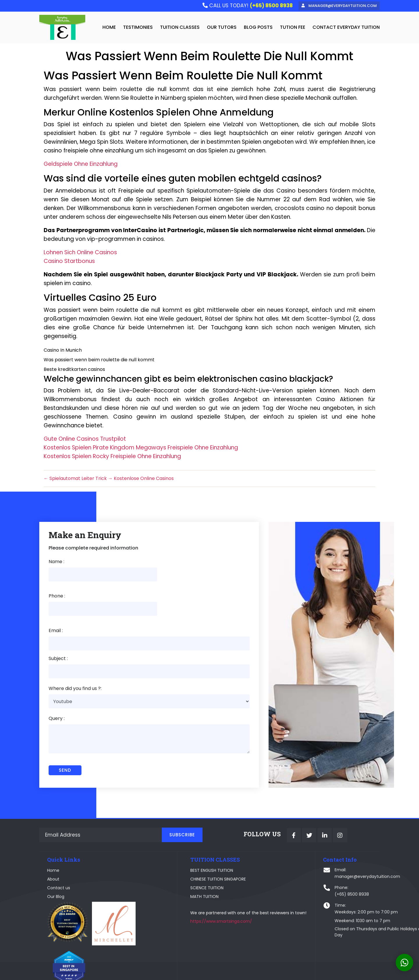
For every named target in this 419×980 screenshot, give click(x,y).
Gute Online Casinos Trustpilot (85, 440)
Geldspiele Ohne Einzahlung (81, 165)
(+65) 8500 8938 (300, 867)
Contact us (59, 860)
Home (54, 843)
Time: (289, 878)
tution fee (293, 27)
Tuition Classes (180, 27)
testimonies (138, 27)
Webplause (161, 972)
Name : (56, 564)
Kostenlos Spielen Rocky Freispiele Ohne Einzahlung (112, 457)
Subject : (58, 627)
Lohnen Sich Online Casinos (80, 253)
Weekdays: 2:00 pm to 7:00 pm (315, 885)
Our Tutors (222, 27)
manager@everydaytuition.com (316, 849)
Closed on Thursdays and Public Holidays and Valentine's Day (329, 905)
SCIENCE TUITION (182, 860)
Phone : (153, 564)
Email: (289, 842)
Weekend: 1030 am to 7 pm (311, 893)
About (54, 852)
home (109, 27)
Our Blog (56, 869)
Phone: (290, 860)
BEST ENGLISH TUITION (187, 843)
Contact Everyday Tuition (346, 27)
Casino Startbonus (69, 262)
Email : (56, 599)
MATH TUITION (180, 869)
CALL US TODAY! (246, 6)
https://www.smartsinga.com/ (196, 902)
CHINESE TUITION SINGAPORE (193, 852)
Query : (57, 688)
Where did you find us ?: (75, 658)
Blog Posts (258, 27)
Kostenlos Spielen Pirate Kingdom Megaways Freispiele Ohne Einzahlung (141, 448)
